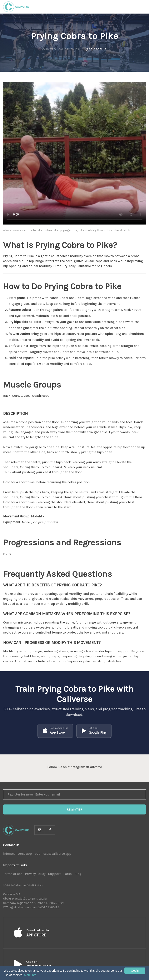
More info (30, 975)
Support (54, 874)
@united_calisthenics (61, 49)
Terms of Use (13, 874)
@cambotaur (96, 49)
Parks (68, 874)
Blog (78, 874)
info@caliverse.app (18, 854)
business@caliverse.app (53, 854)
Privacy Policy (35, 874)
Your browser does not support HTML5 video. (74, 153)
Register (74, 810)
